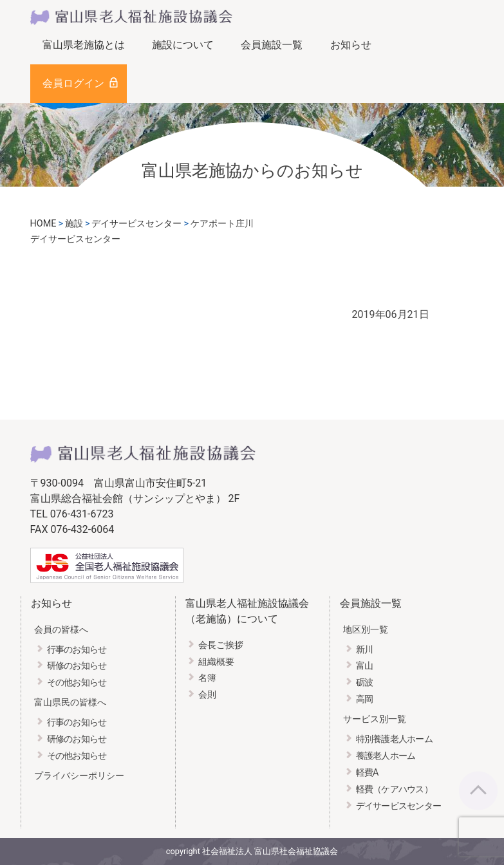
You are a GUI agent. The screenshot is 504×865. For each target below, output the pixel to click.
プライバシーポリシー (79, 776)
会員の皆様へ (61, 630)
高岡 (365, 699)
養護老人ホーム (386, 756)
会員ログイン (73, 83)
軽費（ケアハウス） (395, 789)
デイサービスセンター (399, 806)
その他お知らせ (77, 683)
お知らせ (351, 45)
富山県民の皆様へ (70, 702)
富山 (365, 666)
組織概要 (216, 662)
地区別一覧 (366, 630)
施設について (183, 45)
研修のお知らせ (77, 666)
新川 (365, 650)
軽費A (367, 773)
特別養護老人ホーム (395, 739)
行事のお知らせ (77, 650)
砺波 (365, 683)
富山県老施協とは (84, 45)
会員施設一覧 (272, 45)
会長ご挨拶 (221, 645)
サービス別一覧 (375, 719)
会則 (207, 695)
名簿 (207, 678)
